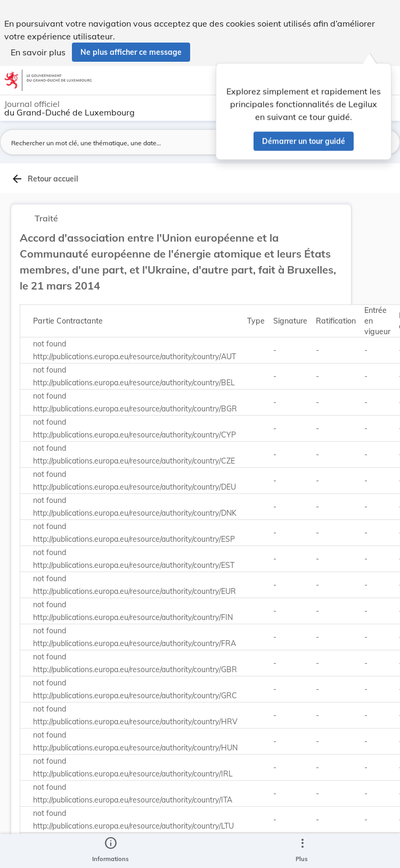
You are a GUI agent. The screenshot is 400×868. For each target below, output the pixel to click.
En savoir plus (38, 52)
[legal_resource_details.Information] (111, 851)
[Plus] (302, 851)
